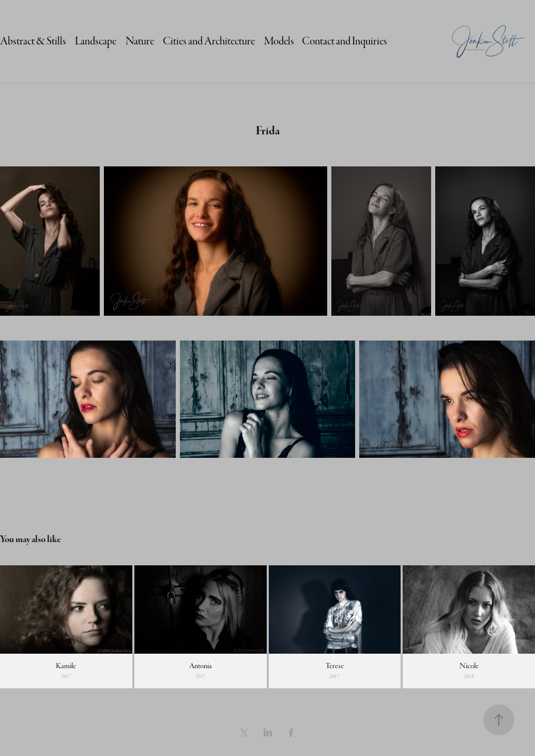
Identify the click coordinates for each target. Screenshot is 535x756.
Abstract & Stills (33, 41)
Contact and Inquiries (345, 41)
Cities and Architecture (209, 41)
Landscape (96, 41)
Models (279, 41)
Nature (140, 41)
